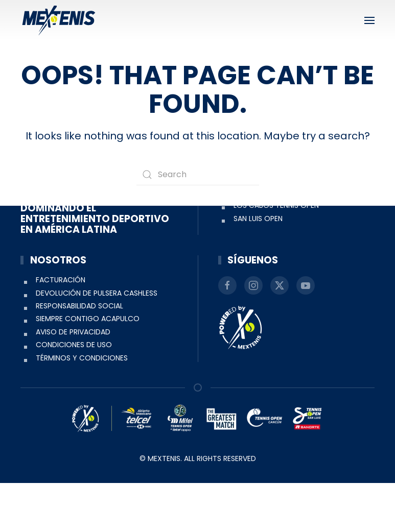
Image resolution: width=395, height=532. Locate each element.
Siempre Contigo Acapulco (88, 368)
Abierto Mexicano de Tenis (283, 241)
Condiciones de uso (74, 394)
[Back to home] (59, 20)
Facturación (61, 329)
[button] (369, 20)
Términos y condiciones (82, 406)
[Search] (198, 175)
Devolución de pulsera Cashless (97, 342)
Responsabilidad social (79, 355)
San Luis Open (258, 267)
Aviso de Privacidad (73, 380)
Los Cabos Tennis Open (276, 254)
